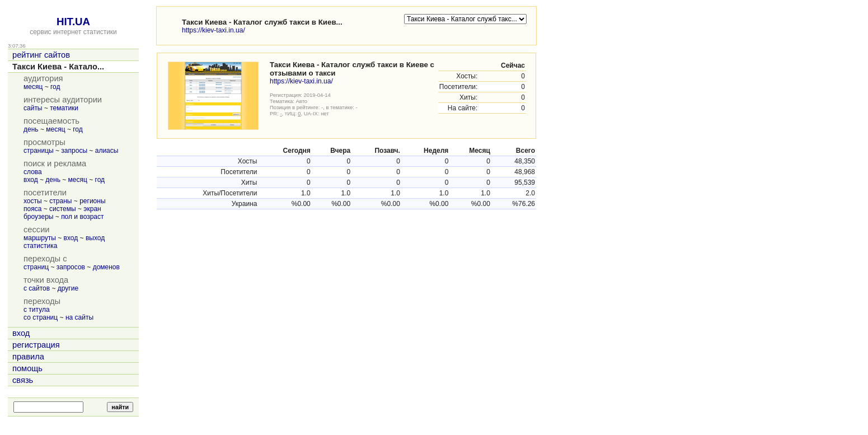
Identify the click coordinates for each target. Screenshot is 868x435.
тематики (64, 108)
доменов (106, 267)
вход (31, 180)
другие (68, 288)
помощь (27, 368)
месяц (33, 87)
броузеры (38, 217)
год (55, 87)
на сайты (79, 317)
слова (33, 172)
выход (95, 238)
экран (92, 209)
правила (28, 357)
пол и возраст (82, 217)
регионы (92, 201)
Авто (302, 101)
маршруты (40, 238)
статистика (40, 246)
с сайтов (37, 288)
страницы (39, 151)
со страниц (41, 317)
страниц (36, 267)
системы (63, 209)
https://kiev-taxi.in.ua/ (214, 30)
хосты (33, 201)
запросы (74, 151)
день (31, 129)
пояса (32, 209)
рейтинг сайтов (41, 55)
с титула (37, 310)
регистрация (36, 345)
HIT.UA (73, 22)
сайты (33, 108)
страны (60, 201)
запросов (71, 267)
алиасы (107, 151)
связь (23, 380)
